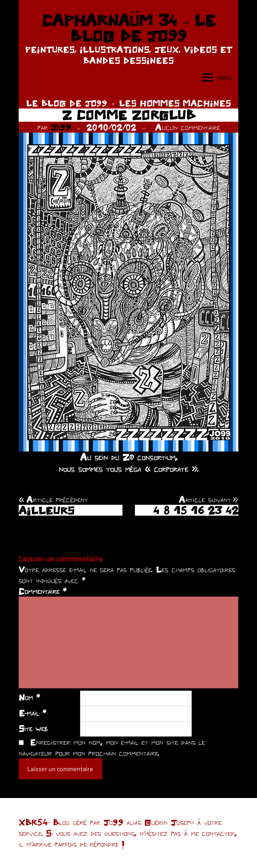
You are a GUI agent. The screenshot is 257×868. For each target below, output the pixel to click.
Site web (33, 728)
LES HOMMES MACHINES (175, 103)
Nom (29, 697)
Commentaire (43, 591)
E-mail (32, 713)
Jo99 (61, 127)
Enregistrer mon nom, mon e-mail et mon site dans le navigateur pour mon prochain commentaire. (112, 747)
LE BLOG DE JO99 (67, 103)
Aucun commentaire (188, 127)
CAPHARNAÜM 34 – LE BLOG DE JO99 (128, 28)
